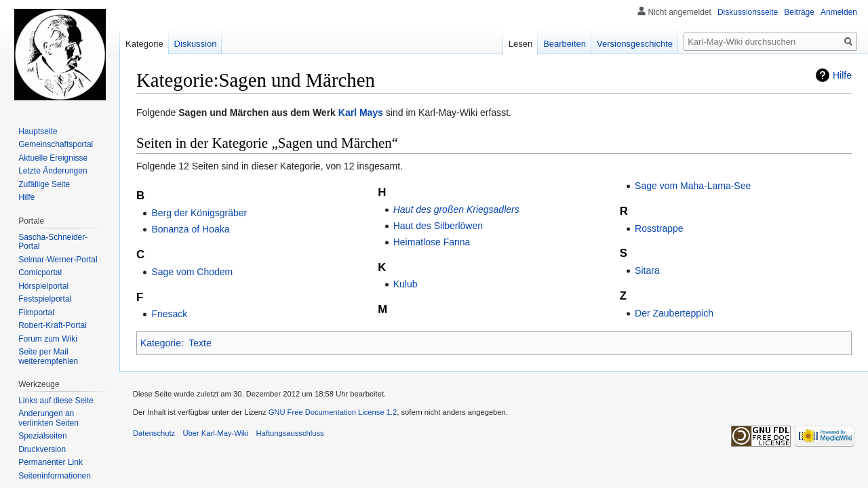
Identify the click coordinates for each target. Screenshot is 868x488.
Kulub (406, 284)
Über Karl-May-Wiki (215, 433)
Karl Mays (361, 113)
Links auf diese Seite (56, 401)
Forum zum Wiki (48, 339)
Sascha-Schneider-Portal (53, 242)
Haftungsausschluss (290, 433)
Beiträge (799, 12)
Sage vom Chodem (192, 272)
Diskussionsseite (748, 12)
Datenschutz (154, 433)
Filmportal (36, 312)
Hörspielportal (43, 286)
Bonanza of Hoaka (190, 229)
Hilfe (842, 75)
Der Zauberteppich (674, 313)
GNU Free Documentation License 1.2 (333, 412)
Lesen (520, 44)
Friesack (169, 314)
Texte (200, 343)
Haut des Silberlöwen (438, 226)
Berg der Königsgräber (199, 213)
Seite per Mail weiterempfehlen (48, 357)
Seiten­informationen (55, 476)
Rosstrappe (659, 228)
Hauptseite (38, 131)
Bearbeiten (565, 44)
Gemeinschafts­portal (56, 144)
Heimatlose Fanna (432, 242)
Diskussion (196, 44)
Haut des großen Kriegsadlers (456, 209)
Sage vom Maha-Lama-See (693, 186)
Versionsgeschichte (635, 44)
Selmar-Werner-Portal (58, 260)
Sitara (647, 270)
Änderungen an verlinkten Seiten (48, 418)
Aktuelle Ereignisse (53, 158)
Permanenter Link (51, 462)
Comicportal (40, 272)
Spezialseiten (42, 436)
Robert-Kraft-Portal (53, 325)
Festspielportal (45, 299)
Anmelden (839, 12)
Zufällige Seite (44, 184)
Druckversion (42, 449)
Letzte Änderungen (53, 171)
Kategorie (161, 343)
